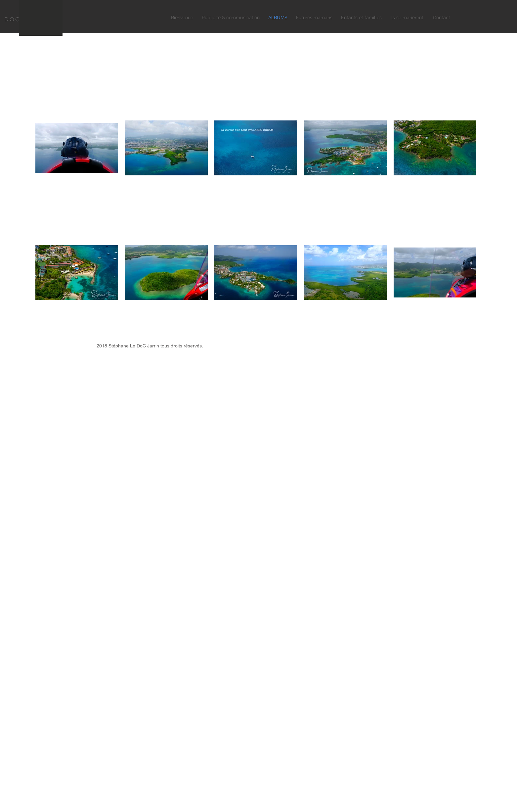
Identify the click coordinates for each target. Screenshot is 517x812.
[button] (231, 18)
